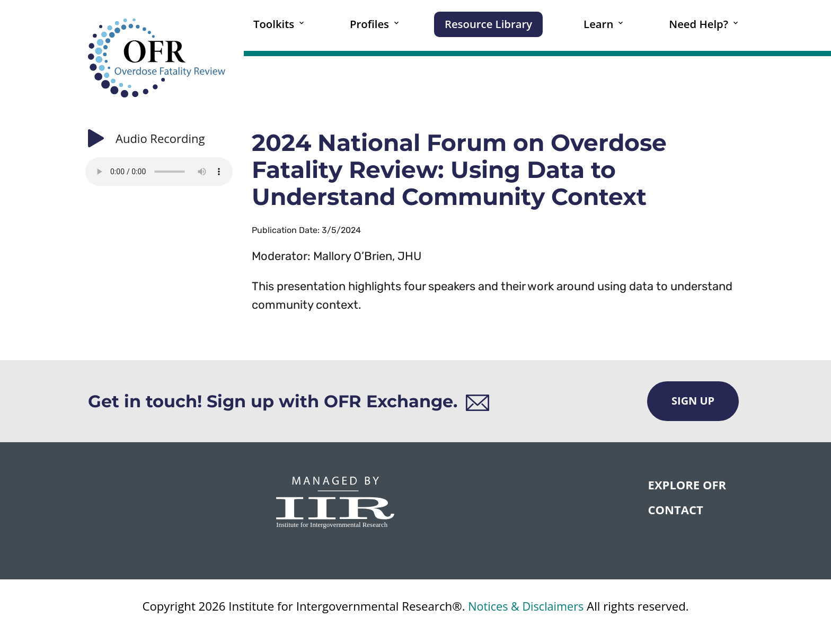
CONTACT (676, 509)
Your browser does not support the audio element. (159, 172)
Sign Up (693, 401)
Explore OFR (687, 485)
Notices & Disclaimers (526, 606)
